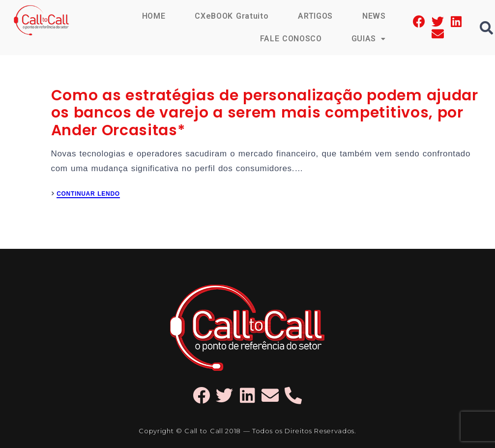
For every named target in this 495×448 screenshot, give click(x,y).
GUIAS (369, 39)
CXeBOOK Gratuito (232, 16)
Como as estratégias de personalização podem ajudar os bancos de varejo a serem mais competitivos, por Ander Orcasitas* (265, 113)
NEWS (374, 16)
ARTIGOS (315, 16)
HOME (154, 16)
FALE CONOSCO (291, 39)
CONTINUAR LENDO (88, 194)
